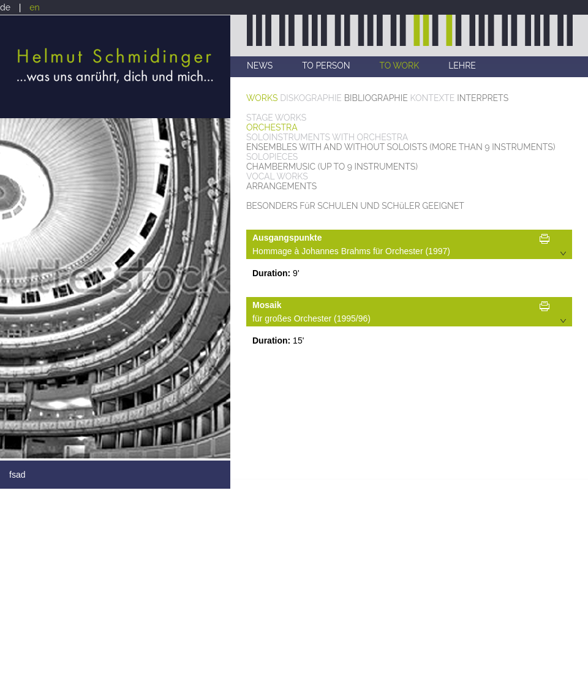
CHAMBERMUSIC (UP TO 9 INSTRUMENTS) (332, 167)
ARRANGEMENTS (281, 186)
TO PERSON (326, 66)
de (5, 7)
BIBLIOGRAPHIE (376, 98)
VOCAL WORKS (277, 176)
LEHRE (462, 66)
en (34, 7)
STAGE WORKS (276, 118)
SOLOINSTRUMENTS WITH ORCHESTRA (327, 137)
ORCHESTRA (272, 127)
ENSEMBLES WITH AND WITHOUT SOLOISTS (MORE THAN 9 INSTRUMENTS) (401, 147)
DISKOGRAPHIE (311, 98)
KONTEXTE (433, 98)
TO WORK (400, 66)
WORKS (262, 98)
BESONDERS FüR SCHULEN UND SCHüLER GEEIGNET (355, 206)
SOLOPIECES (272, 157)
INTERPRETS (483, 98)
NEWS (260, 66)
